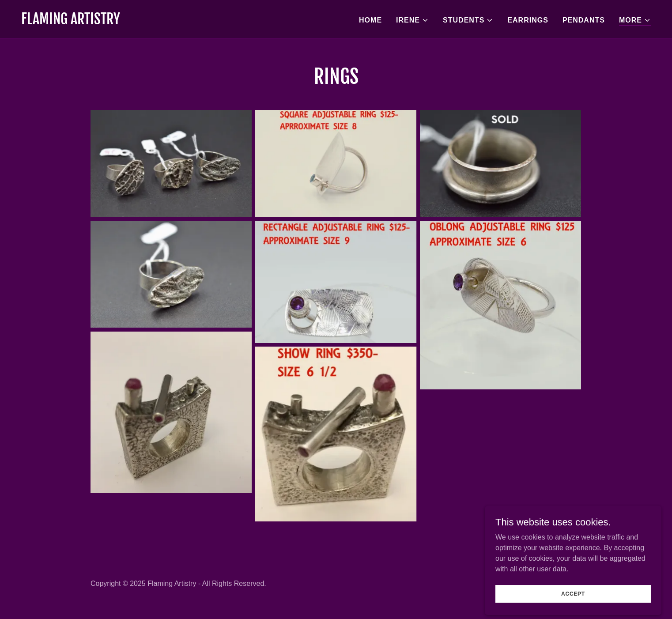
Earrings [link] (528, 20)
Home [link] (370, 20)
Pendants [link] (584, 20)
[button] (412, 20)
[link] (71, 22)
